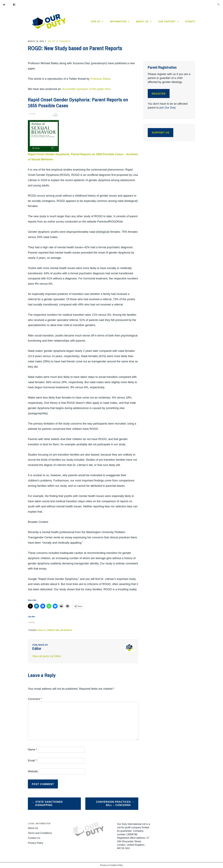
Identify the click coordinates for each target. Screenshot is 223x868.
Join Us (95, 21)
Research (65, 41)
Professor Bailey (100, 79)
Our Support (167, 21)
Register (159, 94)
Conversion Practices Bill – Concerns (113, 803)
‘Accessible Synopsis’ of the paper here (86, 89)
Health (42, 630)
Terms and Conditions (40, 833)
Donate (190, 21)
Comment (35, 699)
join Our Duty (168, 108)
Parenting (53, 630)
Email (32, 761)
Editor (52, 41)
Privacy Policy (36, 843)
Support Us (161, 133)
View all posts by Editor (47, 656)
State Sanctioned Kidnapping (49, 803)
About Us (142, 21)
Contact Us (34, 838)
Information (118, 21)
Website (33, 771)
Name (33, 750)
